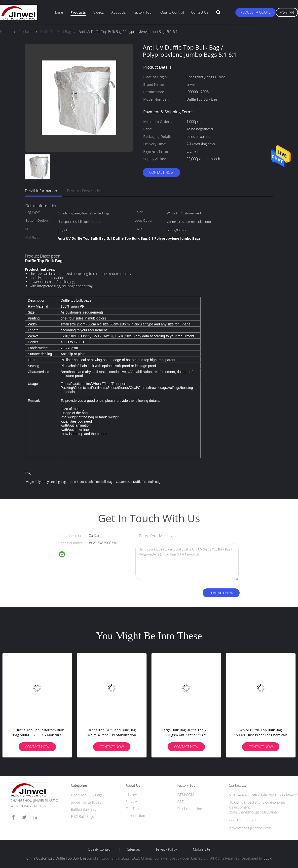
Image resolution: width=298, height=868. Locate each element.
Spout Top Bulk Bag (86, 802)
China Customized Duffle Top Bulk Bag (56, 858)
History (131, 795)
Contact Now (161, 172)
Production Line (190, 809)
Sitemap (134, 849)
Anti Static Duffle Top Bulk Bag (92, 482)
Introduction (135, 816)
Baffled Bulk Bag (84, 809)
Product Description (85, 191)
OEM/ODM (186, 795)
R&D (181, 802)
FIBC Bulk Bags (82, 817)
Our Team (133, 809)
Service (131, 802)
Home (58, 12)
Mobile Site (202, 849)
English (287, 13)
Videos (99, 12)
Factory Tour (143, 12)
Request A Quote (256, 12)
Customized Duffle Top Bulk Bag (138, 482)
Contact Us (200, 12)
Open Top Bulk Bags (87, 795)
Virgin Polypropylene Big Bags (47, 482)
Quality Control (172, 12)
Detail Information (41, 191)
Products (78, 12)
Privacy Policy (167, 849)
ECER (267, 858)
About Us (118, 12)
